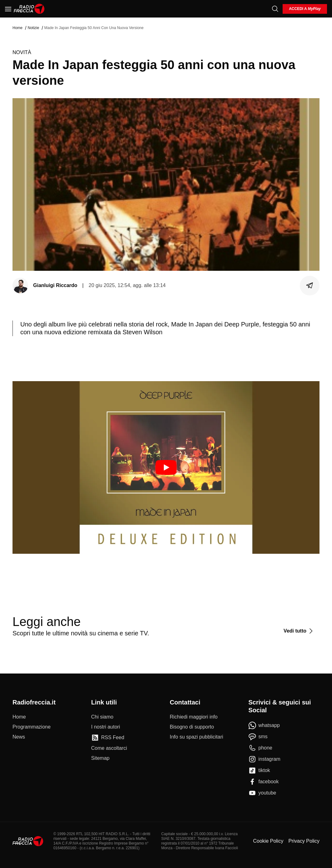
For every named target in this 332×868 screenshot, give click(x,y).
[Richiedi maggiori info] (194, 717)
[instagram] (264, 759)
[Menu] (8, 9)
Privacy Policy (304, 841)
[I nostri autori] (106, 727)
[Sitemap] (101, 758)
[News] (19, 737)
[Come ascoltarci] (109, 748)
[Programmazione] (32, 727)
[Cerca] (275, 9)
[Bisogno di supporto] (192, 727)
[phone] (261, 748)
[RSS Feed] (108, 738)
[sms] (258, 737)
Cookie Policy (268, 841)
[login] (305, 9)
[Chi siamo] (102, 717)
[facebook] (264, 782)
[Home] (29, 9)
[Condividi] (310, 285)
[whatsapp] (264, 725)
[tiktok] (259, 770)
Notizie (33, 28)
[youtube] (262, 793)
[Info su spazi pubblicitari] (196, 737)
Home (18, 28)
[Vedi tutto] (299, 631)
